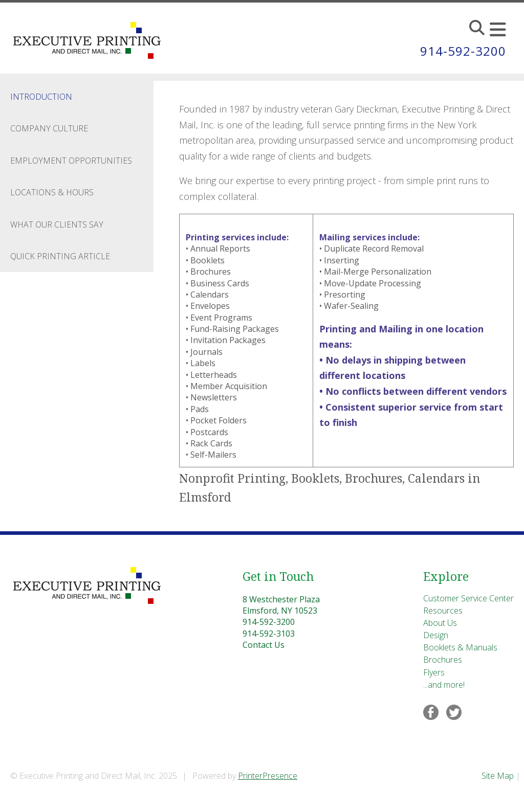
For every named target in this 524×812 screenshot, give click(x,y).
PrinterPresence (268, 776)
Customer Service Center (468, 598)
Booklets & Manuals (460, 647)
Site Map (498, 776)
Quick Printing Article (60, 256)
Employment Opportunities (71, 161)
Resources (443, 611)
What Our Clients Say (57, 224)
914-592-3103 (269, 634)
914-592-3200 (463, 51)
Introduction (41, 97)
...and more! (444, 685)
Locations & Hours (52, 192)
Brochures (443, 660)
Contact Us (264, 645)
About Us (440, 623)
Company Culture (49, 128)
